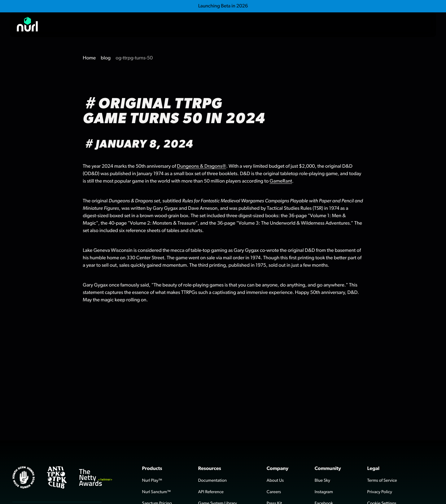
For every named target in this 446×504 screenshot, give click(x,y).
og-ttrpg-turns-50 (134, 58)
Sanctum (311, 25)
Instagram (324, 492)
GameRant (281, 181)
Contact (413, 25)
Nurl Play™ (152, 480)
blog (106, 58)
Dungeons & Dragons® (201, 166)
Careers (274, 492)
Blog (377, 25)
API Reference (211, 492)
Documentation (212, 480)
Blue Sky (322, 480)
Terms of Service (382, 480)
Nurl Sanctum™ (157, 492)
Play (347, 25)
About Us (275, 480)
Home (89, 58)
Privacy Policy (380, 492)
